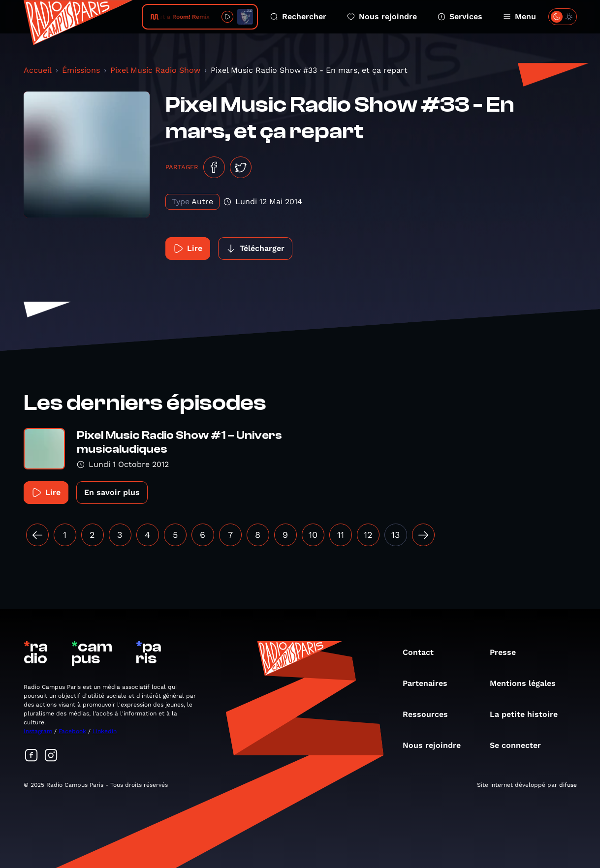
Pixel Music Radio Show (155, 70)
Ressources (430, 714)
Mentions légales (528, 683)
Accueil (38, 70)
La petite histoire (529, 714)
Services (460, 16)
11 (341, 535)
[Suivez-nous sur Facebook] (32, 756)
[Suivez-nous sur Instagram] (51, 756)
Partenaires (430, 683)
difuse (568, 785)
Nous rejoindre (382, 16)
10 (313, 535)
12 (368, 535)
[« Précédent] (37, 535)
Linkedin (105, 731)
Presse (508, 652)
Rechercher (298, 16)
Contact (423, 652)
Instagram (38, 731)
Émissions (81, 70)
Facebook (72, 731)
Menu (520, 16)
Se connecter (520, 745)
